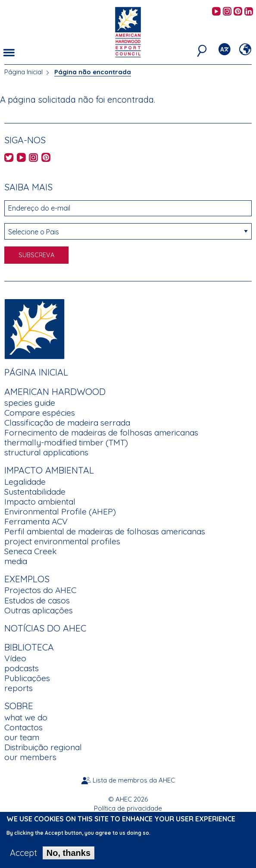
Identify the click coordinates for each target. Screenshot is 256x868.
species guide (30, 403)
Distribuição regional (43, 747)
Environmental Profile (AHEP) (60, 511)
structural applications (46, 452)
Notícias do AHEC (45, 628)
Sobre (19, 706)
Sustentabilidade (35, 492)
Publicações (27, 678)
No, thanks (69, 858)
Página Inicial (23, 72)
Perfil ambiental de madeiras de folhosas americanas (105, 531)
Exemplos (27, 579)
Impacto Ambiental (49, 470)
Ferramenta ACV (36, 521)
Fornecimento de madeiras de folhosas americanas (101, 432)
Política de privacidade (128, 808)
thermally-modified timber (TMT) (66, 442)
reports (19, 688)
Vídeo (15, 658)
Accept (23, 858)
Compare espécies (40, 413)
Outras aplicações (39, 610)
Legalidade (25, 482)
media (16, 561)
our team (22, 737)
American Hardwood (55, 391)
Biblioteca (29, 647)
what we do (26, 717)
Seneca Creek (30, 551)
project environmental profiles (62, 541)
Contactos (23, 727)
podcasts (22, 668)
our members (30, 757)
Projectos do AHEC (40, 590)
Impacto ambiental (40, 502)
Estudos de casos (37, 600)
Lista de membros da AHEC (134, 780)
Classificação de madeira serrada (67, 423)
